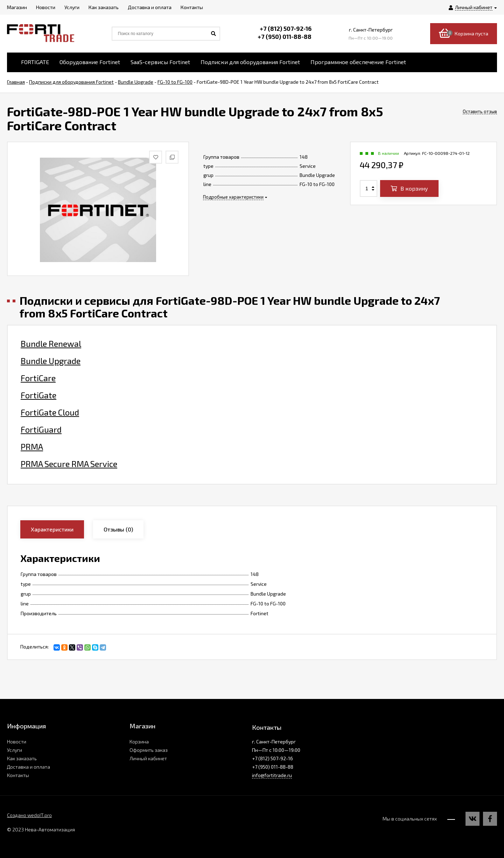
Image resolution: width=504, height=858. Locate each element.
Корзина (139, 742)
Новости (17, 742)
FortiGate (38, 395)
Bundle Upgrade (51, 361)
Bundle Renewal (51, 344)
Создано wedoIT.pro (29, 815)
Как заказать (22, 758)
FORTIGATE (35, 62)
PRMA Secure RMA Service (69, 464)
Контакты (18, 775)
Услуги (15, 750)
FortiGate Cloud (50, 412)
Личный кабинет (148, 758)
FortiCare (38, 378)
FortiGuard (41, 430)
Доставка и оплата (29, 767)
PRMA (32, 447)
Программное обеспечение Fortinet (358, 62)
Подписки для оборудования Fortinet (250, 62)
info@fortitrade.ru (272, 775)
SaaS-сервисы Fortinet (160, 62)
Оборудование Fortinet (90, 62)
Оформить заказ (149, 750)
